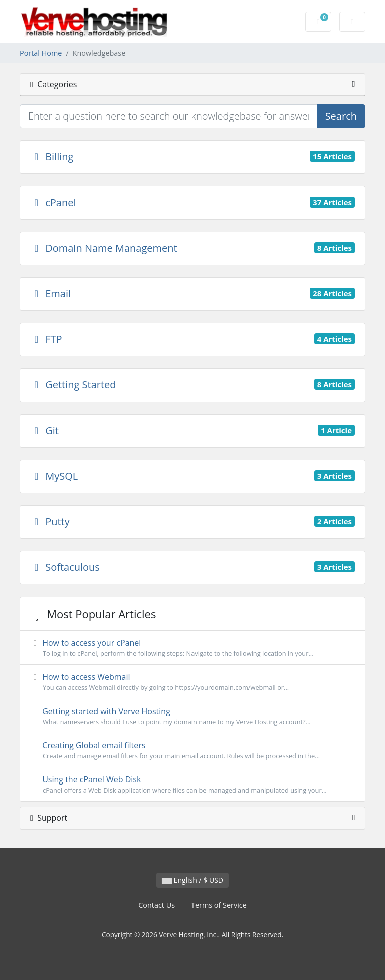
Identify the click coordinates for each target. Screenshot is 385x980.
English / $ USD (192, 880)
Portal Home (41, 53)
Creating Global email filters (192, 750)
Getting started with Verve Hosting (192, 716)
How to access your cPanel (192, 648)
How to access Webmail (192, 682)
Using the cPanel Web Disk (192, 785)
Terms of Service (219, 905)
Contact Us (157, 905)
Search (341, 116)
